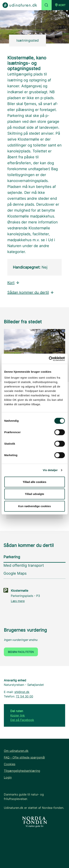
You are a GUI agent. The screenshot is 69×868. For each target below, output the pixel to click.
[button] (60, 5)
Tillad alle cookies (34, 482)
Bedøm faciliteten (21, 652)
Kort (14, 283)
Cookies (10, 764)
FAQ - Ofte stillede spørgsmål (24, 757)
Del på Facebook (22, 720)
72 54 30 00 (24, 696)
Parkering (12, 557)
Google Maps (15, 573)
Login (8, 777)
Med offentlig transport (24, 565)
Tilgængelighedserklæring (22, 771)
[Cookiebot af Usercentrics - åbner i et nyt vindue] (49, 359)
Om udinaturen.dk (16, 751)
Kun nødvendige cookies (35, 506)
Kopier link (18, 715)
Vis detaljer (50, 470)
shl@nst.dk (22, 692)
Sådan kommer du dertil (31, 292)
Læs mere (18, 601)
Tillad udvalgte (34, 494)
